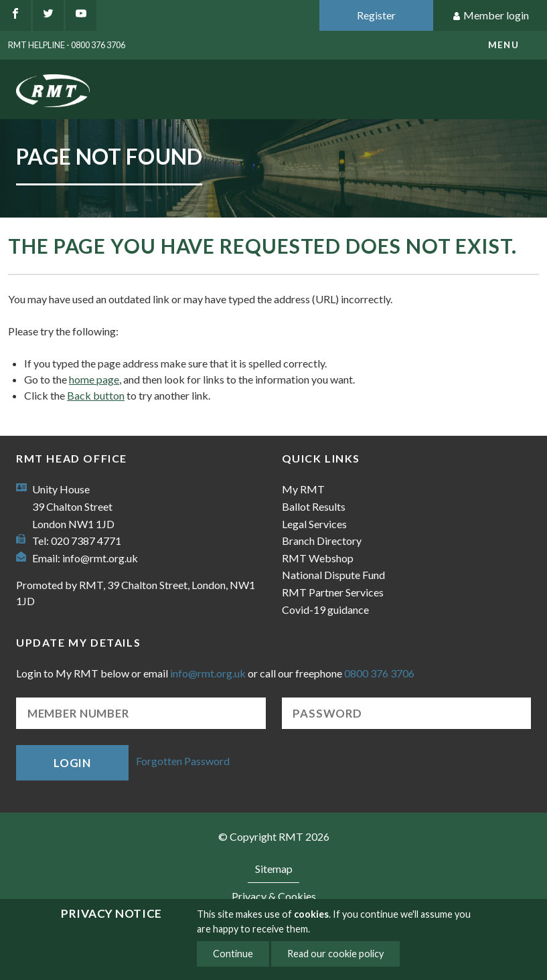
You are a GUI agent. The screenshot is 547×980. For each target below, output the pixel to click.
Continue (233, 954)
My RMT (303, 489)
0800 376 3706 (379, 673)
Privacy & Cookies (274, 896)
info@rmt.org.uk (100, 558)
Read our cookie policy (335, 954)
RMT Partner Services (333, 592)
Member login (490, 16)
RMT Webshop (318, 558)
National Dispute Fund (333, 575)
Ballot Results (314, 506)
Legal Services (314, 524)
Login (72, 763)
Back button (96, 395)
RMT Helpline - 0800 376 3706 (67, 45)
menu (503, 45)
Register (376, 15)
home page (94, 379)
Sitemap (274, 869)
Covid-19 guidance (325, 609)
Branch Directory (322, 541)
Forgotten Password (183, 761)
